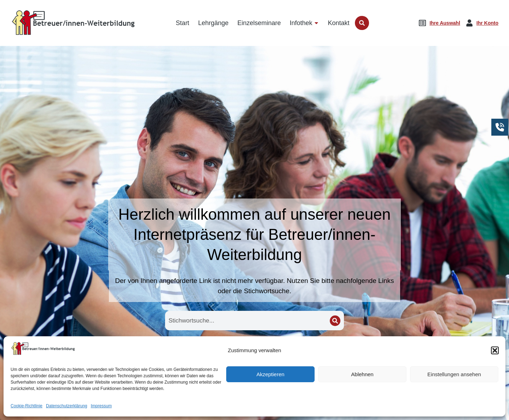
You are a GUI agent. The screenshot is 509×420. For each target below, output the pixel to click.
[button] (495, 408)
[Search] (335, 321)
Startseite (159, 359)
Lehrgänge (255, 359)
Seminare (350, 359)
